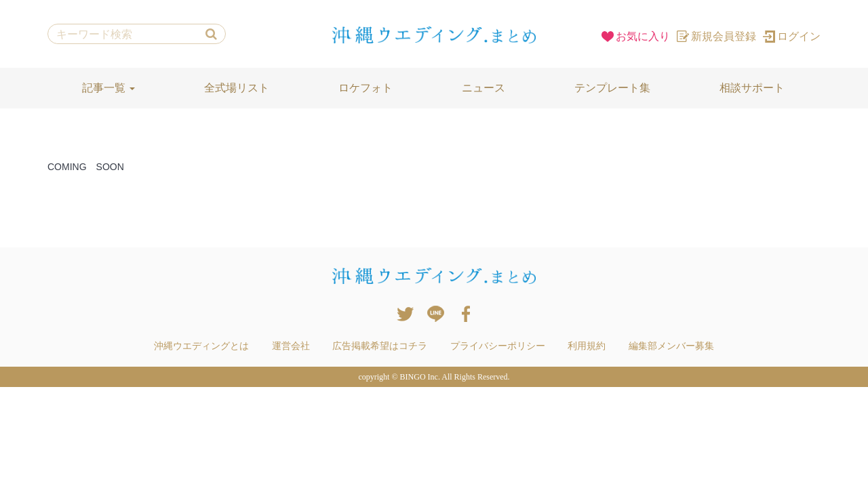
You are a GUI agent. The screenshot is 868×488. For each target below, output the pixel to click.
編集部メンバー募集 (671, 346)
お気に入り (636, 36)
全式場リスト (237, 88)
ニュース (484, 88)
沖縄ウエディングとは (201, 346)
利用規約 (587, 346)
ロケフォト (366, 88)
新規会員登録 (716, 36)
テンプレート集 (612, 88)
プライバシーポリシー (498, 346)
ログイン (792, 36)
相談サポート (752, 88)
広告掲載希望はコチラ (380, 346)
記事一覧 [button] (108, 88)
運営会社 (291, 346)
